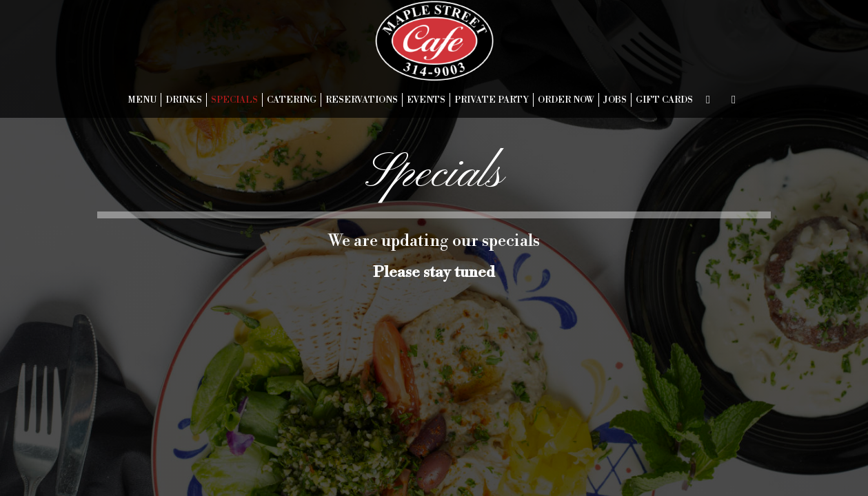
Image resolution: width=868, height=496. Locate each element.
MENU (142, 100)
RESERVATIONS (362, 100)
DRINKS (184, 100)
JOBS (615, 100)
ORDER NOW (566, 100)
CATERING (292, 100)
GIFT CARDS (664, 100)
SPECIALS (234, 100)
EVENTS (426, 100)
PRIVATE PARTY (492, 100)
